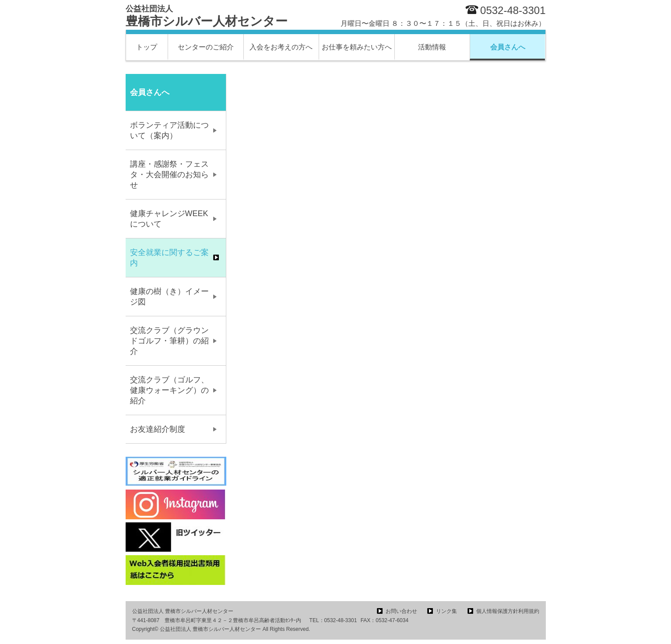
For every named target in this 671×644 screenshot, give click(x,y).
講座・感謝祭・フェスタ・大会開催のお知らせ (169, 175)
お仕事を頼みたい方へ (357, 47)
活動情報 (432, 47)
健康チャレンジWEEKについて (169, 219)
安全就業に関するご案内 (169, 258)
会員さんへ (508, 47)
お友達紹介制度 (158, 429)
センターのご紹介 (206, 47)
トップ (147, 47)
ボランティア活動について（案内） (169, 130)
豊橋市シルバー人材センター (207, 16)
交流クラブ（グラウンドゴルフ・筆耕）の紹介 (169, 341)
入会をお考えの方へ (281, 47)
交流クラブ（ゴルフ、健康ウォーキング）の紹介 (169, 390)
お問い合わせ (401, 611)
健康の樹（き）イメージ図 (169, 297)
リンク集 (446, 611)
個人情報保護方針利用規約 (508, 611)
